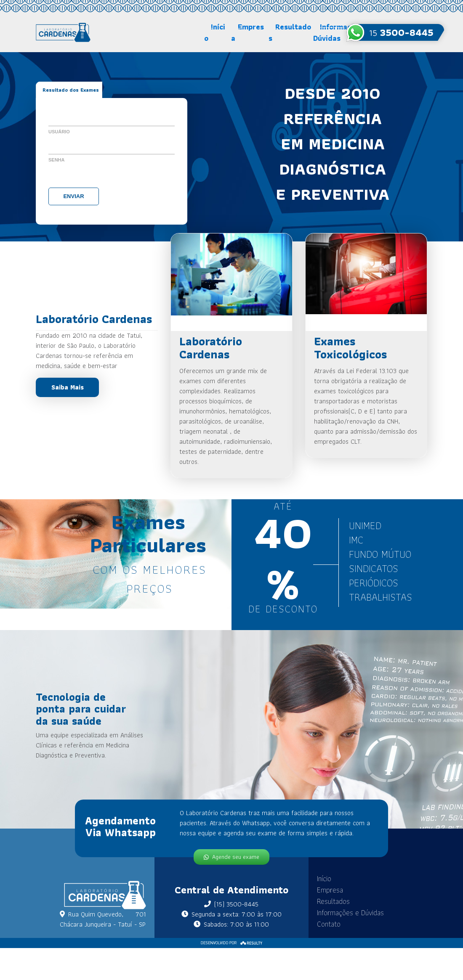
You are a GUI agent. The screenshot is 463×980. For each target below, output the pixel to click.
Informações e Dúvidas (342, 912)
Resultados (290, 32)
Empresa (247, 32)
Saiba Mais (68, 387)
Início (215, 32)
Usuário (59, 132)
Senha (57, 160)
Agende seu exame (231, 856)
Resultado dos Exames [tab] (71, 90)
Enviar (73, 196)
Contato (321, 924)
